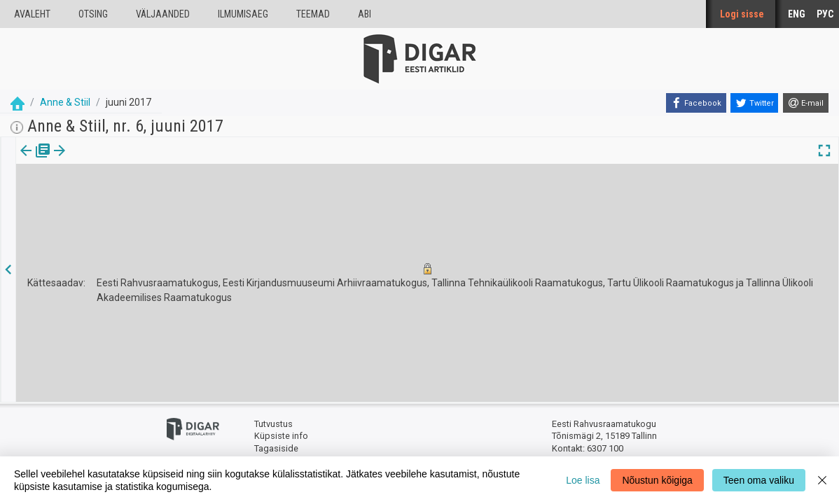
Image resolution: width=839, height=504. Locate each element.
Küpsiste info (281, 436)
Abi (365, 14)
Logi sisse (742, 14)
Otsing (93, 14)
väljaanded (163, 14)
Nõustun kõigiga (657, 480)
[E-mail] (806, 103)
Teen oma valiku (759, 480)
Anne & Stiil (65, 102)
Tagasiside (276, 448)
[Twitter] (754, 103)
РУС (825, 14)
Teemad (313, 14)
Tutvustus (273, 424)
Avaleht (32, 14)
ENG (797, 14)
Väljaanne (35, 160)
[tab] (35, 161)
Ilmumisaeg (243, 14)
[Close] (822, 480)
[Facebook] (696, 103)
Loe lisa (583, 480)
